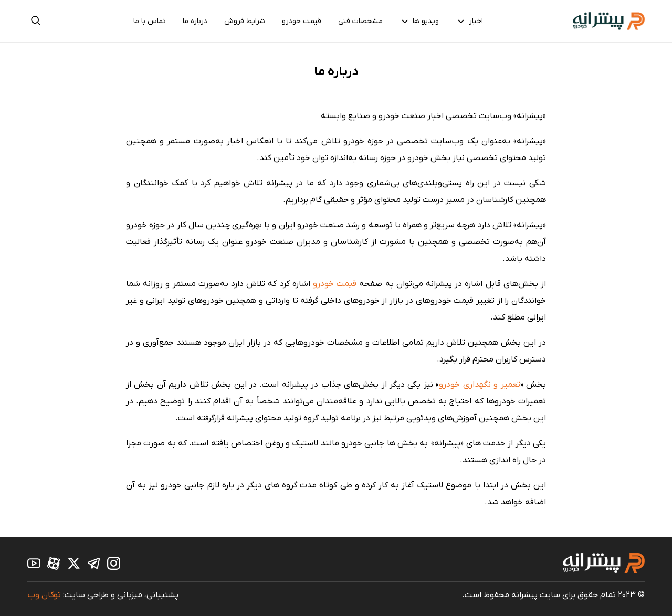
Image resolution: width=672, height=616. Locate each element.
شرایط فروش (245, 21)
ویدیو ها (419, 21)
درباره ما (195, 21)
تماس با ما (150, 21)
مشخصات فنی (360, 21)
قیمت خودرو (302, 21)
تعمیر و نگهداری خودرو (479, 385)
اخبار (469, 21)
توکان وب (44, 595)
